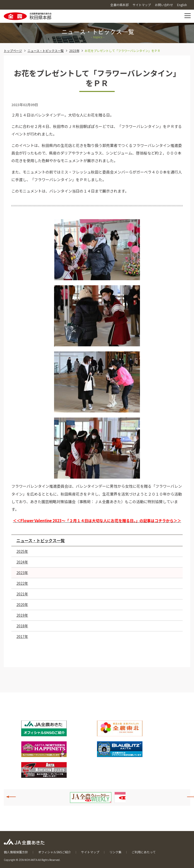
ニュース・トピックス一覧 (46, 51)
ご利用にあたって (144, 852)
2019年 (22, 615)
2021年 (22, 594)
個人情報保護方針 (16, 852)
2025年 (22, 551)
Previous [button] (14, 797)
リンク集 (115, 852)
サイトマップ (90, 852)
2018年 (22, 626)
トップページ (13, 51)
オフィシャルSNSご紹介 (55, 852)
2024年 (22, 562)
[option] (91, 797)
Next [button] (189, 797)
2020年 (22, 605)
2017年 (22, 636)
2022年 (22, 583)
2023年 (74, 51)
